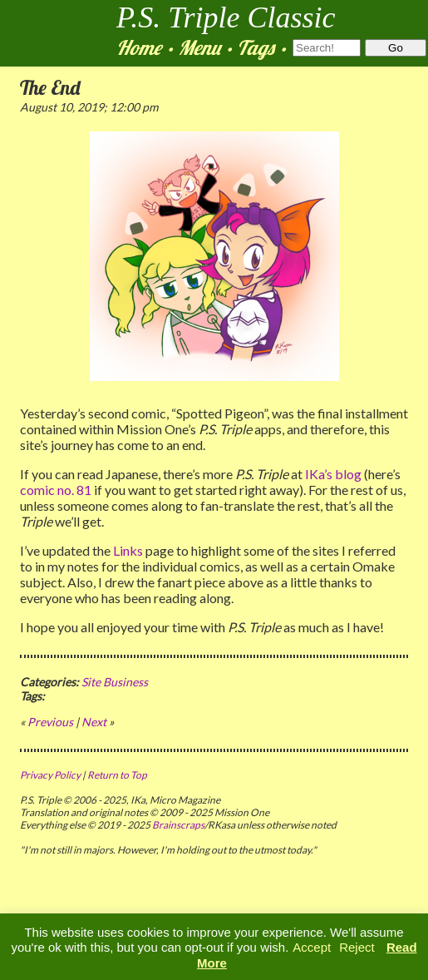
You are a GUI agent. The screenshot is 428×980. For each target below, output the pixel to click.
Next (94, 722)
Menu (199, 47)
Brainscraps (178, 825)
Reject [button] (357, 947)
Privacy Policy (50, 775)
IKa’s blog (333, 474)
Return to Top (117, 775)
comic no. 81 (56, 490)
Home (139, 47)
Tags (256, 47)
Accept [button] (312, 947)
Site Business (115, 682)
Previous (50, 722)
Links (128, 550)
